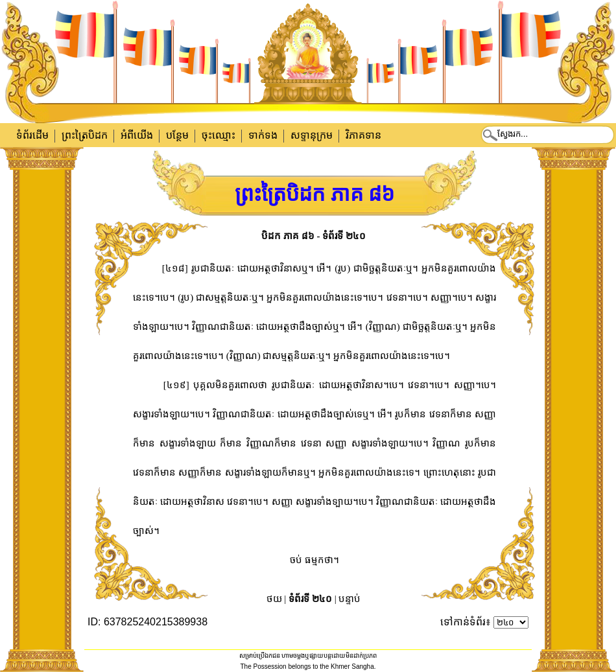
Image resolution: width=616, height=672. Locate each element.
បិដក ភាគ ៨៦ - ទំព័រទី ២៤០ (314, 236)
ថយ (274, 599)
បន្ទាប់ (349, 599)
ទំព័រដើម (32, 135)
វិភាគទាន (363, 135)
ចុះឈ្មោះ (219, 135)
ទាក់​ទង (263, 135)
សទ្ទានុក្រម (312, 135)
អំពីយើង (137, 135)
